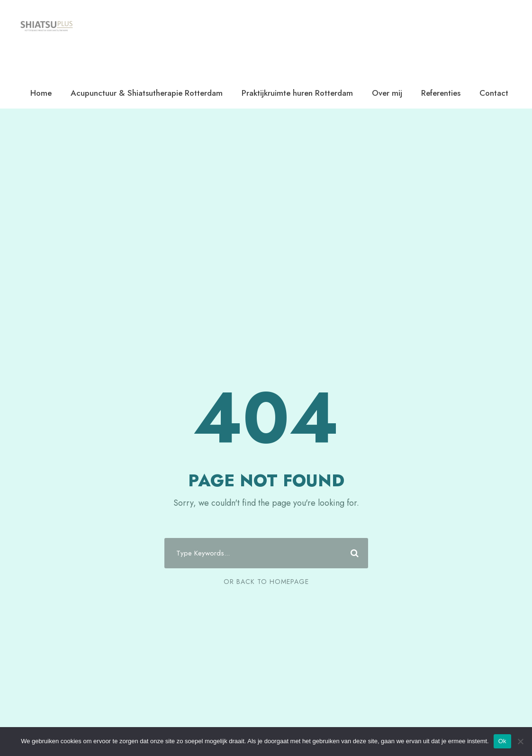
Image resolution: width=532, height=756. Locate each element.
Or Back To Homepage (266, 582)
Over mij (387, 93)
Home (41, 93)
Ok (502, 741)
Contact (494, 93)
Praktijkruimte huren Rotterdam (297, 93)
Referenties (441, 93)
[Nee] (520, 741)
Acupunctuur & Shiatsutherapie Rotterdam (147, 93)
